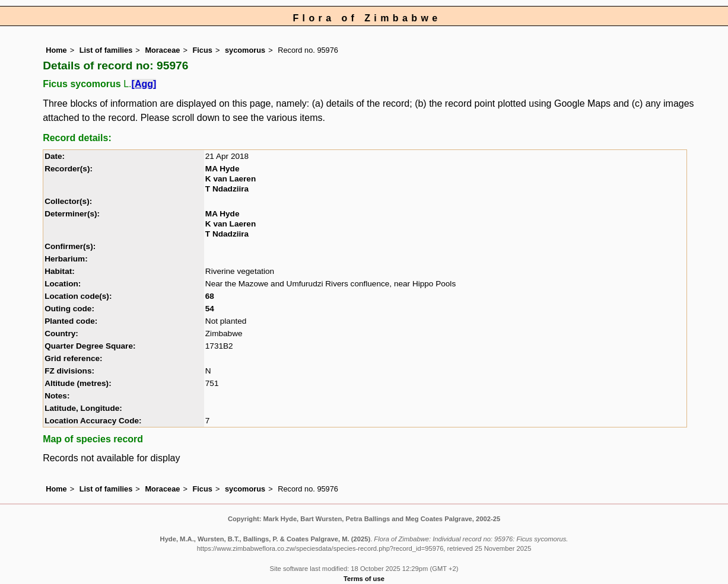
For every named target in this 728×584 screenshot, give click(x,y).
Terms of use (364, 579)
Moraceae (162, 50)
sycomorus (245, 50)
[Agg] (144, 84)
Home (56, 50)
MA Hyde (222, 169)
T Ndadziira (227, 189)
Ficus (202, 50)
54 (210, 309)
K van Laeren (231, 179)
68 (210, 296)
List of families (106, 50)
